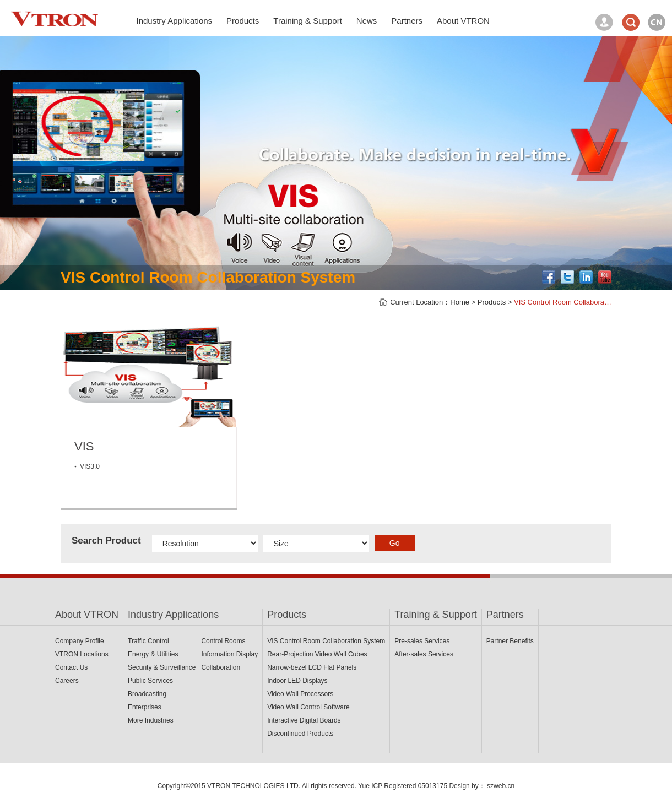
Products (492, 302)
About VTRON (87, 615)
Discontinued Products (300, 734)
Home (460, 302)
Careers (67, 681)
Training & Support (435, 615)
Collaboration (221, 667)
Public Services (150, 681)
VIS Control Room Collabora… (563, 302)
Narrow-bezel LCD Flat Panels (312, 667)
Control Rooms (223, 641)
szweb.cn (501, 786)
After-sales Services (424, 654)
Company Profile (80, 641)
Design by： (467, 786)
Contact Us (71, 667)
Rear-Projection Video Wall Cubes (317, 654)
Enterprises (145, 707)
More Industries (151, 720)
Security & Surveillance (162, 667)
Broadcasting (147, 694)
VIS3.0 (90, 466)
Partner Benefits (510, 641)
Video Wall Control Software (308, 707)
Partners (505, 615)
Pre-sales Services (422, 641)
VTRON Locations (82, 654)
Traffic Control (148, 641)
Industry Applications (173, 615)
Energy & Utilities (153, 654)
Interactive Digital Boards (304, 720)
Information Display (229, 654)
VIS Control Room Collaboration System (326, 641)
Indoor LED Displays (297, 681)
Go (395, 543)
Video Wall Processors (300, 694)
